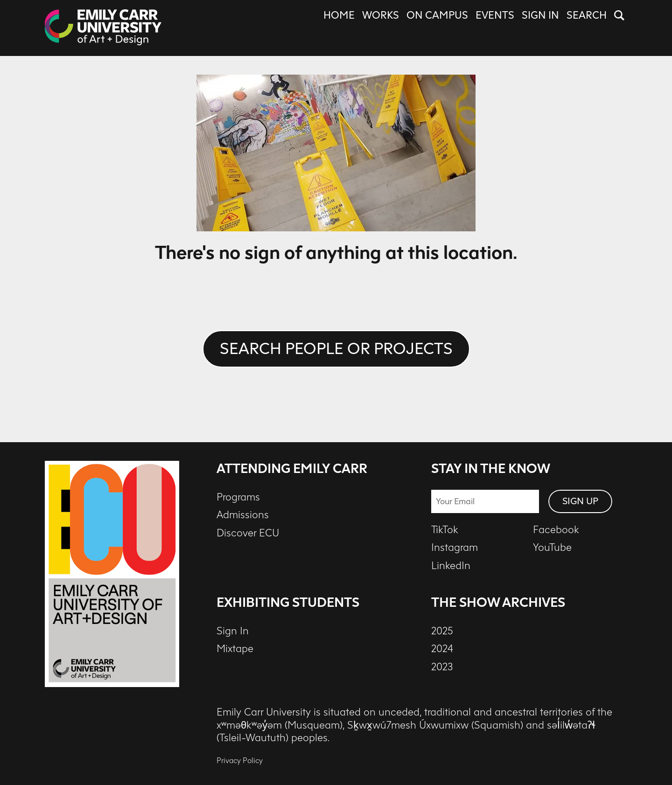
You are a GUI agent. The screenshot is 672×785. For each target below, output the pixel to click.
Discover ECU (248, 533)
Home (339, 15)
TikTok (445, 530)
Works (381, 15)
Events (495, 15)
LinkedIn (451, 566)
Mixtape (235, 649)
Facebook (556, 530)
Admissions (243, 515)
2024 (442, 649)
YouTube (552, 548)
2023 (442, 667)
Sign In (540, 15)
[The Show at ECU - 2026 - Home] (103, 28)
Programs (238, 497)
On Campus (437, 15)
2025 (442, 631)
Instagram (455, 548)
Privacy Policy (240, 761)
